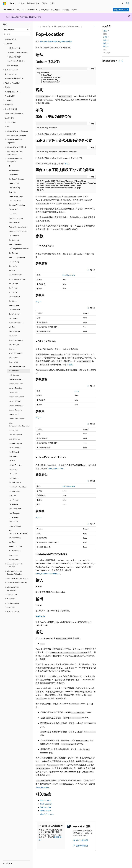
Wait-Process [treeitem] (13, 555)
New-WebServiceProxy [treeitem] (17, 366)
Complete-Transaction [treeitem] (17, 205)
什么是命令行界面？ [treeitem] (14, 57)
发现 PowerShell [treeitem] (13, 65)
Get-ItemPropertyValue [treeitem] (17, 279)
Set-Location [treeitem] (13, 469)
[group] (66, 186)
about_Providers (42, 787)
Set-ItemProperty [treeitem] (15, 465)
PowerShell (47, 26)
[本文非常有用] (119, 61)
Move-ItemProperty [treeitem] (16, 340)
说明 (105, 34)
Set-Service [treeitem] (13, 474)
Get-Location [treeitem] (13, 283)
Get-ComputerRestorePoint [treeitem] (19, 249)
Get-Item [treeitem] (12, 270)
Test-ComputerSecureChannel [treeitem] (18, 532)
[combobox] (16, 29)
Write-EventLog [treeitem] (14, 559)
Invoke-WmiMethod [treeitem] (16, 323)
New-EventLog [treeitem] (14, 344)
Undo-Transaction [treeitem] (15, 546)
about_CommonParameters (47, 573)
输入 (106, 43)
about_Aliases (46, 810)
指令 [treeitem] (10, 166)
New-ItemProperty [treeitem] (15, 353)
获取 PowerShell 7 (121, 10)
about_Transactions (56, 468)
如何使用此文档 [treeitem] (11, 39)
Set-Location (45, 807)
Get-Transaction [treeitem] (14, 310)
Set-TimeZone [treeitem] (14, 478)
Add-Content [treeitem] (13, 175)
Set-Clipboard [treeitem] (14, 452)
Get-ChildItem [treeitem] (14, 236)
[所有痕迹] (38, 26)
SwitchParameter (69, 275)
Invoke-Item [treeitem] (13, 318)
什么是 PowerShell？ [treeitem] (14, 48)
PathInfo (40, 616)
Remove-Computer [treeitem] (16, 384)
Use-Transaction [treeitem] (14, 551)
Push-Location (46, 804)
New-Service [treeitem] (13, 362)
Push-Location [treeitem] (14, 375)
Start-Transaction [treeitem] (15, 509)
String (77, 391)
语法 (106, 31)
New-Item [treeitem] (12, 349)
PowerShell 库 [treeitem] (10, 96)
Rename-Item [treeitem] (14, 414)
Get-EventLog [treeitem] (14, 262)
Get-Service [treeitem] (13, 301)
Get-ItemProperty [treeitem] (15, 275)
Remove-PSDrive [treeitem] (15, 401)
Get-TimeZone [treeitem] (14, 305)
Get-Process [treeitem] (13, 288)
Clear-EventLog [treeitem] (14, 188)
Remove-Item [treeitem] (14, 392)
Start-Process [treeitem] (14, 500)
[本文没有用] (122, 61)
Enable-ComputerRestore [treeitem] (18, 231)
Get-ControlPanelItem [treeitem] (17, 257)
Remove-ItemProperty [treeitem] (17, 397)
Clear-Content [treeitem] (14, 183)
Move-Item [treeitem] (13, 336)
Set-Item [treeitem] (12, 461)
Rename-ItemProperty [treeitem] (17, 419)
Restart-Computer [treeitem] (15, 435)
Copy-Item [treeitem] (13, 214)
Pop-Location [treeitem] (14, 371)
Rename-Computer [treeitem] (16, 410)
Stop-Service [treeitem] (13, 522)
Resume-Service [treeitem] (14, 448)
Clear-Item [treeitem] (12, 192)
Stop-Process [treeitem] (13, 517)
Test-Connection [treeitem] (15, 538)
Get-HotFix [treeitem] (13, 266)
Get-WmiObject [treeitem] (14, 314)
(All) (39, 301)
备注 (67, 163)
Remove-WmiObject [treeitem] (16, 405)
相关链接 (107, 53)
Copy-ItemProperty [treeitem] (16, 218)
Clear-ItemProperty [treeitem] (16, 196)
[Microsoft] (4, 3)
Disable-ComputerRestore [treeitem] (18, 227)
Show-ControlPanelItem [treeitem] (17, 487)
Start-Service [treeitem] (13, 504)
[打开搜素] (122, 3)
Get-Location (46, 800)
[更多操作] (94, 26)
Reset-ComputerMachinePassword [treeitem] (19, 424)
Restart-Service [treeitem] (14, 439)
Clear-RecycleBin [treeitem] (15, 201)
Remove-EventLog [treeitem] (15, 388)
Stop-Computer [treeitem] (14, 513)
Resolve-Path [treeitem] (13, 430)
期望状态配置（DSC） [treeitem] (13, 92)
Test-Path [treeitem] (12, 542)
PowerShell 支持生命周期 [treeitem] (14, 113)
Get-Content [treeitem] (13, 253)
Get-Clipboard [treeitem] (14, 240)
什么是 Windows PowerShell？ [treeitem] (18, 52)
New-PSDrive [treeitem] (13, 358)
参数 (106, 40)
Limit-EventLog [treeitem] (14, 331)
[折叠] (29, 24)
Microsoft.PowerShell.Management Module (56, 41)
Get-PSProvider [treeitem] (14, 297)
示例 (106, 37)
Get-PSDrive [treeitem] (13, 292)
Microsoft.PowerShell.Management (67, 26)
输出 (106, 46)
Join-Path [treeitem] (12, 327)
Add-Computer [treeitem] (14, 170)
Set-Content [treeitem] (13, 456)
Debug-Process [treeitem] (14, 222)
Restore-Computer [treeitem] (15, 443)
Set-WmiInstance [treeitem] (15, 482)
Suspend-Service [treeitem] (15, 526)
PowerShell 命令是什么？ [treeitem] (16, 61)
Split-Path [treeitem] (12, 496)
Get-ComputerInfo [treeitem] (15, 244)
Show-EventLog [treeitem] (14, 491)
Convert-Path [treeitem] (14, 209)
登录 (127, 3)
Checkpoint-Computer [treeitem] (17, 179)
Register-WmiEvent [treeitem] (16, 379)
